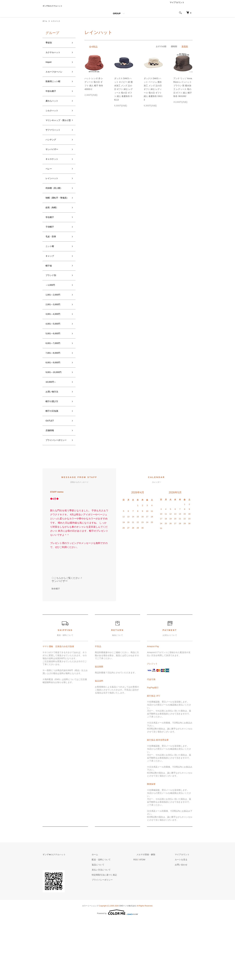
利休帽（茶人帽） (56, 213)
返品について (113, 925)
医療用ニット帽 (55, 90)
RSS (148, 920)
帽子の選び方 (54, 453)
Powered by (117, 973)
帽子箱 (50, 303)
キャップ (51, 292)
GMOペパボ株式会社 (128, 966)
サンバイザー (54, 170)
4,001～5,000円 (55, 367)
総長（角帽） (54, 239)
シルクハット (54, 122)
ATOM (154, 920)
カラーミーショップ (90, 966)
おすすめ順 (161, 50)
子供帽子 (51, 260)
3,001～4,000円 (55, 356)
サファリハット (55, 148)
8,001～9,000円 (55, 410)
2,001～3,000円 (55, 346)
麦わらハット (54, 112)
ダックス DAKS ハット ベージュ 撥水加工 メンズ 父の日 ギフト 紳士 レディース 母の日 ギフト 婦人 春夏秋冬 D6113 (153, 93)
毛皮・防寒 (52, 271)
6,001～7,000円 (55, 388)
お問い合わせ (184, 925)
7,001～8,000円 (55, 399)
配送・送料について (116, 920)
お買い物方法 (54, 442)
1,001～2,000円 (55, 335)
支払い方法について (116, 930)
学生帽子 (51, 249)
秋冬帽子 (56, 649)
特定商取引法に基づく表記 (119, 935)
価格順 (174, 50)
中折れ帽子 (52, 101)
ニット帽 (51, 281)
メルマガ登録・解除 (155, 915)
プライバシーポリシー (56, 498)
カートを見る (184, 920)
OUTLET (51, 474)
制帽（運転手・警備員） (56, 226)
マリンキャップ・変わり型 (56, 135)
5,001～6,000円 (55, 378)
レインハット (58, 25)
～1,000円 (52, 324)
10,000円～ (52, 431)
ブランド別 (52, 314)
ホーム (45, 25)
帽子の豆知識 (54, 463)
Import (49, 69)
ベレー (50, 191)
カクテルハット (55, 58)
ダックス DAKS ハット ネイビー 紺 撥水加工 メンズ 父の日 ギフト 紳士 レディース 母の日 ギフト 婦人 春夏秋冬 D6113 (123, 93)
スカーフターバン (56, 79)
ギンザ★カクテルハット (66, 8)
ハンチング (52, 159)
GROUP (117, 18)
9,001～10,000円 (56, 421)
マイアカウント (177, 7)
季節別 (50, 47)
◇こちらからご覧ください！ (67, 638)
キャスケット (54, 180)
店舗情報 (51, 485)
